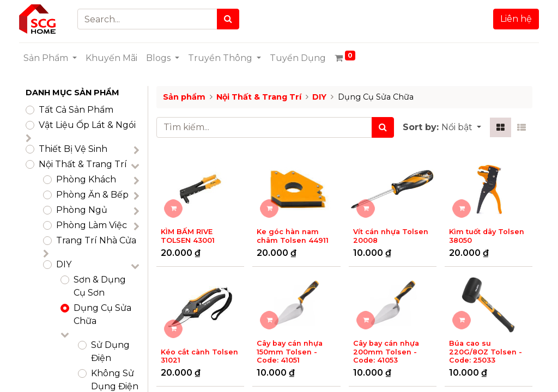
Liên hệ (510, 19)
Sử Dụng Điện (110, 351)
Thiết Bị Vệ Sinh (73, 149)
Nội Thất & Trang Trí (83, 164)
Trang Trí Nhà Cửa (96, 240)
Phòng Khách (86, 179)
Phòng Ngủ (82, 210)
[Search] (235, 19)
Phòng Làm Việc (92, 225)
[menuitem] (118, 58)
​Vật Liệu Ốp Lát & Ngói (87, 125)
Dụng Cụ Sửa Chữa (102, 314)
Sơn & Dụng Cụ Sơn (100, 286)
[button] (461, 127)
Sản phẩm (184, 97)
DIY (64, 264)
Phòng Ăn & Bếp (92, 195)
